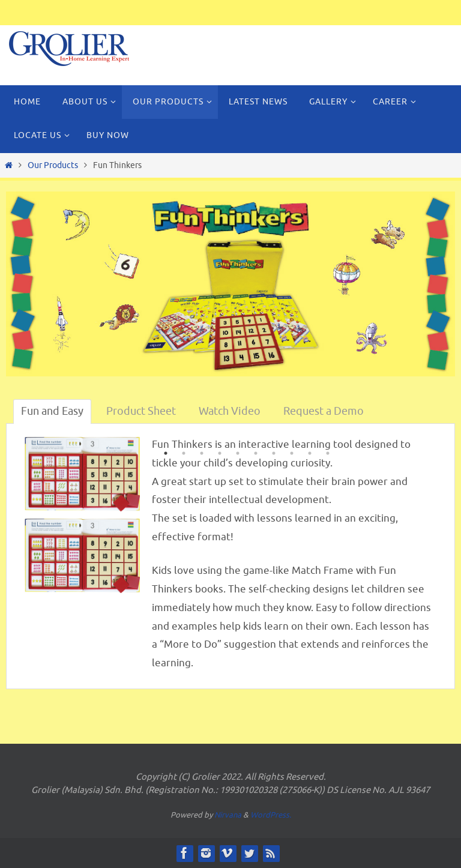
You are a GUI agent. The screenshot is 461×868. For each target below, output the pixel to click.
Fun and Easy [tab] (52, 411)
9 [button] (310, 454)
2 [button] (184, 454)
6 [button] (256, 454)
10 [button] (328, 454)
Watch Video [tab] (230, 411)
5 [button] (238, 454)
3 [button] (202, 454)
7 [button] (274, 454)
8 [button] (292, 454)
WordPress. (271, 815)
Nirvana (228, 815)
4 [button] (220, 454)
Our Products (53, 165)
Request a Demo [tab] (324, 411)
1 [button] (166, 454)
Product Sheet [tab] (141, 411)
